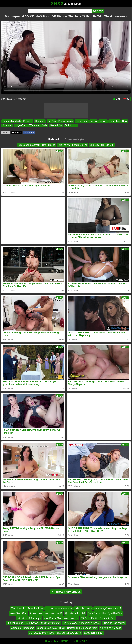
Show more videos (66, 592)
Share (6, 133)
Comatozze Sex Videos (41, 633)
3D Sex (85, 618)
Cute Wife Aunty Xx (90, 623)
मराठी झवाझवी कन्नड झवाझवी (108, 608)
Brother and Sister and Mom (82, 628)
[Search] (60, 11)
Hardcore (40, 121)
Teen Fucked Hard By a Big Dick (105, 613)
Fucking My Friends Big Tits (73, 145)
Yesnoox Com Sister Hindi (51, 628)
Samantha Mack (12, 121)
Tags (57, 641)
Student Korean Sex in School (23, 623)
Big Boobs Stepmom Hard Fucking (37, 145)
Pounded (7, 125)
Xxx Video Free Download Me (27, 608)
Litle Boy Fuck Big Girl (102, 145)
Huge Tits (114, 121)
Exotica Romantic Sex (103, 618)
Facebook (29, 133)
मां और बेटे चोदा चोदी (51, 623)
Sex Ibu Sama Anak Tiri (69, 633)
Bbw (125, 121)
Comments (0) (74, 139)
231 (117, 99)
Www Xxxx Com (19, 613)
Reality (103, 121)
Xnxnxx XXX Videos (110, 628)
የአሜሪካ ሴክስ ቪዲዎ (94, 633)
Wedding (34, 125)
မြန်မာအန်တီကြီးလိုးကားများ (59, 608)
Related (54, 139)
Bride (44, 125)
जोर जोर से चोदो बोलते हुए (29, 618)
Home (48, 641)
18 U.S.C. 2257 (79, 641)
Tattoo (94, 121)
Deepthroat (81, 121)
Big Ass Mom (70, 623)
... (76, 125)
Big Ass (52, 121)
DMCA (65, 641)
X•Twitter (16, 133)
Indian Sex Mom (83, 608)
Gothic (68, 125)
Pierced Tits (56, 125)
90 (126, 99)
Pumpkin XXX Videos (114, 623)
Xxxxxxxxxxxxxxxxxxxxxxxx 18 (46, 613)
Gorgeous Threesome (23, 628)
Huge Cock (21, 125)
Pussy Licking (66, 121)
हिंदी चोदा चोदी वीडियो (75, 613)
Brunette (28, 121)
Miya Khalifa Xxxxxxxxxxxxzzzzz (61, 618)
